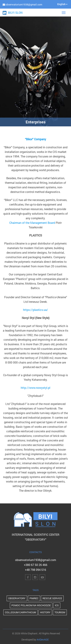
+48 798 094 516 (35, 570)
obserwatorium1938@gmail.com (36, 560)
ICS (57, 605)
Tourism (60, 612)
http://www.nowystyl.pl (35, 388)
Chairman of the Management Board (32, 223)
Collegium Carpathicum (20, 612)
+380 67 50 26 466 (36, 565)
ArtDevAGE (43, 640)
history (45, 612)
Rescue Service (52, 598)
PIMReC (34, 598)
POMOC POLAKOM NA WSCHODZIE (31, 605)
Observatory (17, 598)
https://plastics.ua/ (35, 310)
